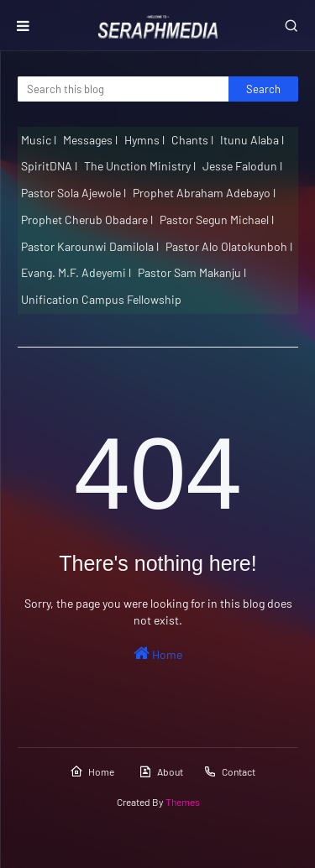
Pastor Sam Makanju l (192, 272)
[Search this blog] (123, 89)
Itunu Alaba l (252, 140)
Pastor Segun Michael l (217, 220)
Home (158, 653)
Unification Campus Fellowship (101, 299)
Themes (183, 802)
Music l (39, 140)
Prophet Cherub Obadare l (87, 220)
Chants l (192, 140)
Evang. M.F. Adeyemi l (76, 272)
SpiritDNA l (49, 166)
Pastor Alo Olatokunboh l (229, 246)
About (161, 771)
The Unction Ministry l (140, 166)
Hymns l (144, 140)
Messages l (90, 140)
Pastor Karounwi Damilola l (90, 246)
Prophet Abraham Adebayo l (204, 193)
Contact (229, 771)
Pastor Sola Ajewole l (73, 193)
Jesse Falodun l (242, 166)
